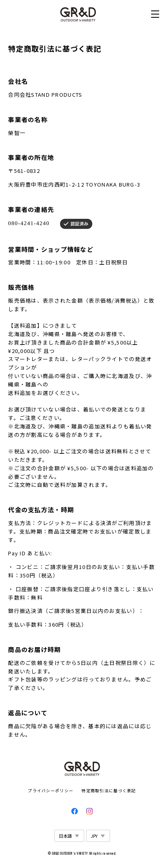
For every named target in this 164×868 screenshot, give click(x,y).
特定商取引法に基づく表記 (109, 790)
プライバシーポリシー (51, 790)
